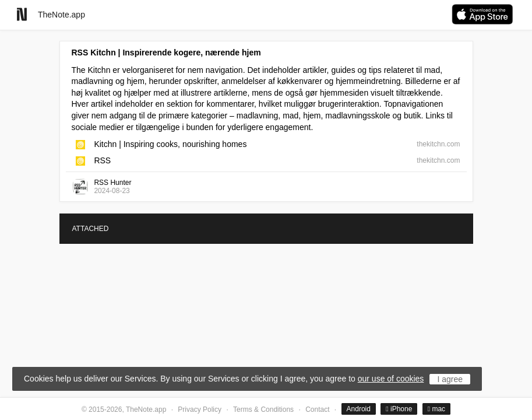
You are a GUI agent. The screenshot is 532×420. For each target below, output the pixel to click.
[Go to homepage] (22, 14)
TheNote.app (61, 15)
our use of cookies (391, 379)
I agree (450, 379)
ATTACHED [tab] (91, 229)
